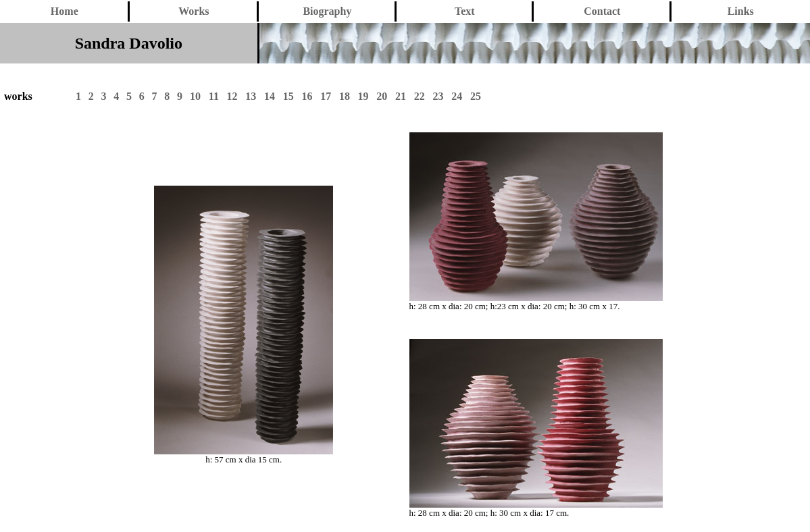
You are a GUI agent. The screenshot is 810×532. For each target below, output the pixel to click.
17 (326, 96)
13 (251, 96)
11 (214, 96)
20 (382, 96)
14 (270, 96)
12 (232, 96)
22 (420, 96)
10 (195, 96)
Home (65, 11)
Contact (602, 11)
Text (465, 11)
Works (194, 11)
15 (288, 96)
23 (438, 96)
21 (401, 96)
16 (307, 96)
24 (457, 96)
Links (741, 11)
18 (345, 96)
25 (476, 96)
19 (363, 96)
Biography (327, 11)
